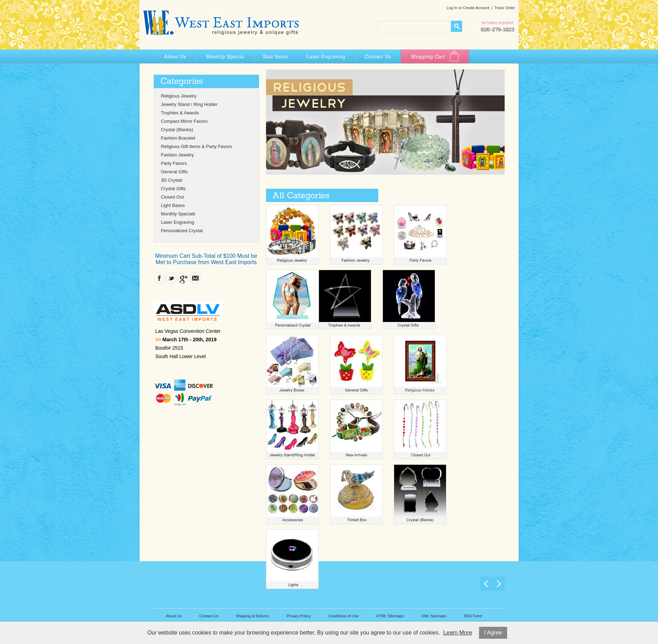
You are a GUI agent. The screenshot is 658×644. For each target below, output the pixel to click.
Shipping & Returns (252, 616)
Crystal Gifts (174, 189)
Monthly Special (225, 56)
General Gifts (175, 172)
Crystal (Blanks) (177, 130)
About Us (175, 56)
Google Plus (183, 278)
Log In (452, 8)
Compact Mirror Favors (184, 121)
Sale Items (275, 56)
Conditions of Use (343, 616)
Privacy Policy (299, 616)
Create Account (476, 8)
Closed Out (172, 197)
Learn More (458, 633)
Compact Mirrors (292, 494)
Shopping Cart (435, 56)
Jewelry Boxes (292, 364)
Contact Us (378, 56)
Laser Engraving (325, 56)
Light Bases (173, 205)
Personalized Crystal (182, 231)
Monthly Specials (178, 214)
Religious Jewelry (179, 96)
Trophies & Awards (180, 113)
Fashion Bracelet (178, 138)
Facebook (159, 278)
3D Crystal (172, 180)
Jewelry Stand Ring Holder (292, 429)
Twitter (171, 278)
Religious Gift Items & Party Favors (197, 146)
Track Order (505, 8)
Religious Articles (420, 364)
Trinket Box (356, 494)
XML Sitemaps (434, 616)
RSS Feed (473, 616)
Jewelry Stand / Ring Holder (189, 104)
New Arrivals (356, 429)
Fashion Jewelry (178, 155)
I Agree (493, 633)
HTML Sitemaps (390, 616)
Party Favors (174, 163)
